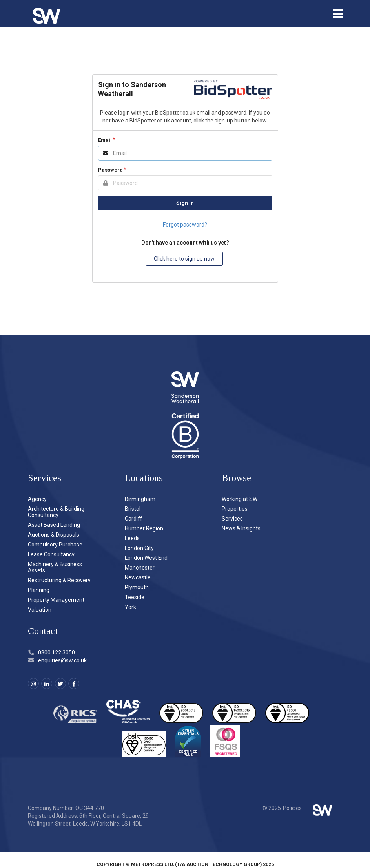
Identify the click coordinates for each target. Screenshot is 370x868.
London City (139, 548)
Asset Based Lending (54, 525)
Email (105, 140)
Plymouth (137, 587)
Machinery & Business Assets (55, 567)
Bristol (133, 509)
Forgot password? (185, 225)
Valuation (40, 610)
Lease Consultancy (51, 554)
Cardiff (134, 519)
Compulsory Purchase (55, 545)
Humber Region (144, 528)
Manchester (140, 568)
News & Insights (241, 528)
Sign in (185, 203)
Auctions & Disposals (54, 535)
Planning (39, 590)
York (130, 607)
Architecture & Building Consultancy (56, 512)
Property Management (56, 600)
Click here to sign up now (184, 259)
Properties (235, 509)
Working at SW (240, 499)
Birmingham (140, 499)
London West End (146, 558)
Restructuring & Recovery (59, 580)
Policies (292, 808)
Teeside (135, 597)
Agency (37, 499)
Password (110, 170)
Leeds (132, 538)
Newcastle (138, 577)
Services (232, 519)
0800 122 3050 (52, 652)
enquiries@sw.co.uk (57, 660)
